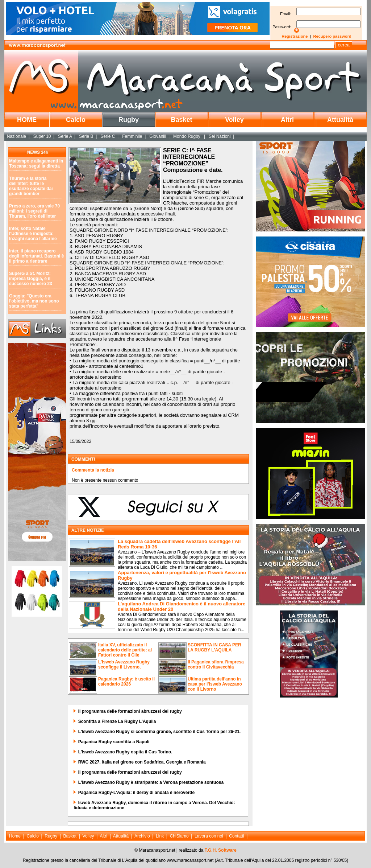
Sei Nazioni (220, 136)
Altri (287, 120)
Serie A (65, 136)
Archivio (142, 836)
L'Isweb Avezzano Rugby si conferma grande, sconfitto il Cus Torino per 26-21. (160, 732)
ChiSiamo (179, 836)
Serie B (86, 136)
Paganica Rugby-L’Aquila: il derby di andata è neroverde (136, 793)
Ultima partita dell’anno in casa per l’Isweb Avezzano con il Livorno (215, 684)
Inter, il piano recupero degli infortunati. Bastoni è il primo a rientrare (36, 256)
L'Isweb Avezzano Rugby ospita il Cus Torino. (125, 752)
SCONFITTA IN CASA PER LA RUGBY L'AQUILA (214, 647)
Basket (181, 120)
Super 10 (42, 136)
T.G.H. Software (221, 850)
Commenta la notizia (93, 470)
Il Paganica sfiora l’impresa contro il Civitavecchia (216, 665)
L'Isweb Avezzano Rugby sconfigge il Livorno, (124, 665)
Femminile (132, 136)
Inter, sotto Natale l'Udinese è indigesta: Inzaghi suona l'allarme (33, 234)
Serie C (108, 136)
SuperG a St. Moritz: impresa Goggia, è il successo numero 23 (31, 279)
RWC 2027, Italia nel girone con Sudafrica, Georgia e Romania (142, 762)
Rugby (129, 120)
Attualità (340, 120)
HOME (27, 120)
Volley (234, 120)
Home (15, 836)
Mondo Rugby (187, 136)
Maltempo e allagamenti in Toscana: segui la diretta (36, 164)
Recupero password (332, 36)
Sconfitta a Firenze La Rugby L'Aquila (117, 721)
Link (160, 836)
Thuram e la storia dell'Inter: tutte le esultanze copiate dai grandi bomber (31, 186)
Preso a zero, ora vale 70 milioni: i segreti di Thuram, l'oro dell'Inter (34, 211)
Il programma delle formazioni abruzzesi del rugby (130, 711)
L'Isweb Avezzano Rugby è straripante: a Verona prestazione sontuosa (151, 782)
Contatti (236, 836)
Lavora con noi (209, 836)
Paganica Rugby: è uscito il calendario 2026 (126, 682)
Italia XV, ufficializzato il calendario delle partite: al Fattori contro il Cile (125, 650)
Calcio (76, 120)
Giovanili (158, 136)
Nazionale (16, 136)
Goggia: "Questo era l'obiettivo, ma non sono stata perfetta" (34, 301)
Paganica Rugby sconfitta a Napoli (114, 742)
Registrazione (295, 36)
